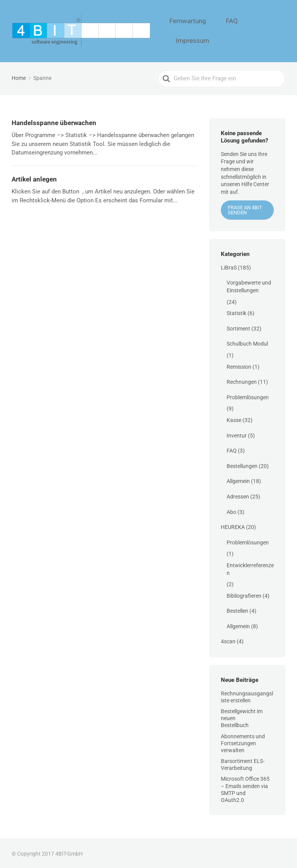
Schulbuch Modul (247, 342)
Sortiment (238, 327)
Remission (239, 365)
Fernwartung (202, 30)
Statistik (236, 312)
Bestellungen (242, 464)
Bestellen (237, 609)
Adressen (238, 495)
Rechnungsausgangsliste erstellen (247, 695)
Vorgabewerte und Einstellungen (249, 285)
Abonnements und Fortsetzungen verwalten (243, 741)
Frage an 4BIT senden (245, 209)
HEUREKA (233, 526)
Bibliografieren (244, 594)
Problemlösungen (248, 395)
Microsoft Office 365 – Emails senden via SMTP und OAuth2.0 (245, 788)
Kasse (234, 418)
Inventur (237, 434)
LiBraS (229, 266)
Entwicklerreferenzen (250, 567)
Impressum (268, 30)
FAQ (236, 30)
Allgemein (238, 480)
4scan (228, 640)
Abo (231, 510)
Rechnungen (242, 380)
